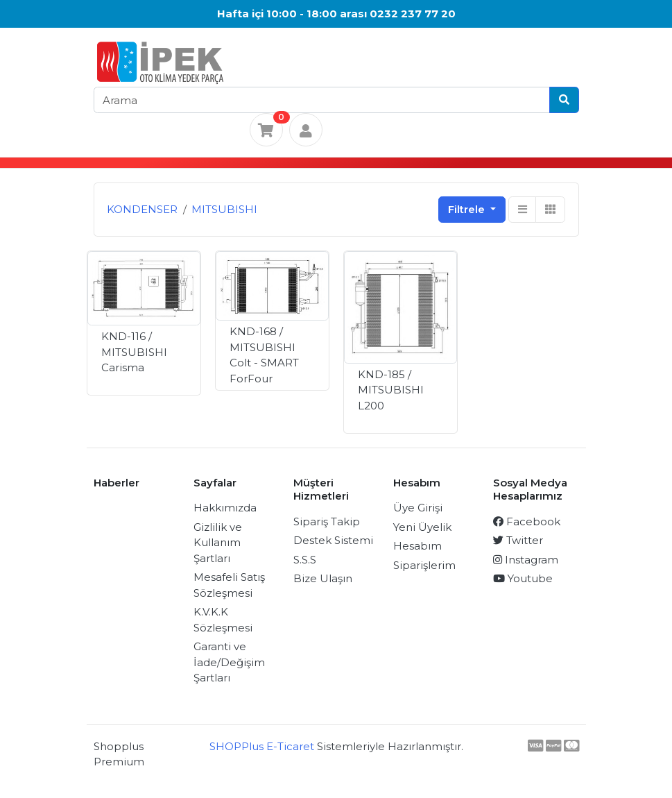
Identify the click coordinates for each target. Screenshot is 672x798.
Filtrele (468, 209)
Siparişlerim (424, 565)
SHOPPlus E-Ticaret (262, 746)
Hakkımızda (225, 508)
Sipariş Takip (327, 521)
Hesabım (417, 546)
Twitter (518, 540)
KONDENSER (142, 209)
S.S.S (305, 560)
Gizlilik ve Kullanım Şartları (218, 543)
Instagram (526, 560)
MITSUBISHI (224, 209)
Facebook (527, 521)
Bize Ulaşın (323, 578)
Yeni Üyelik (422, 527)
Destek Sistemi (333, 540)
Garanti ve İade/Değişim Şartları (229, 662)
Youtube (523, 578)
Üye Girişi (418, 508)
